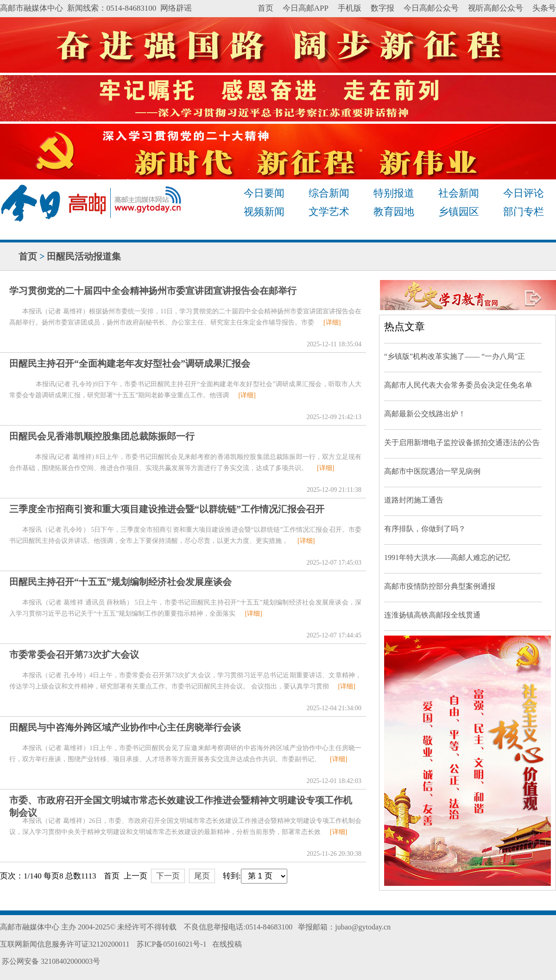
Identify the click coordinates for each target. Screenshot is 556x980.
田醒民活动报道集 (84, 256)
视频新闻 (264, 212)
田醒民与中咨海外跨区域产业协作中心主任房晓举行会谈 (125, 727)
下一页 (168, 876)
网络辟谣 (176, 8)
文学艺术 (329, 212)
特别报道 (394, 193)
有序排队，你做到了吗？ (425, 529)
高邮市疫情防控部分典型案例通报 (440, 586)
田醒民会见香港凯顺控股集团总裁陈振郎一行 (102, 436)
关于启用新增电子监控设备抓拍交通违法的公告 (462, 442)
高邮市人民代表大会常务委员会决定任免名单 (458, 385)
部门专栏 (524, 212)
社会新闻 (459, 193)
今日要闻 (264, 193)
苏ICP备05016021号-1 (171, 944)
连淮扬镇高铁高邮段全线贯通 (432, 615)
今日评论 (524, 193)
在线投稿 (227, 944)
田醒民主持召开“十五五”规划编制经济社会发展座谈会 (120, 582)
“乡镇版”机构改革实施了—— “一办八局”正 (455, 356)
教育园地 (394, 212)
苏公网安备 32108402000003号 (50, 961)
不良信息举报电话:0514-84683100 (238, 927)
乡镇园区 (459, 212)
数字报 (382, 8)
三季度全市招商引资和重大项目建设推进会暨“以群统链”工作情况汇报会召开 (167, 509)
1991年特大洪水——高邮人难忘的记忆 (447, 557)
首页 (265, 8)
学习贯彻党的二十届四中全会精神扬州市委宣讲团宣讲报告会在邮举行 (153, 291)
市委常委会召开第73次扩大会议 (74, 655)
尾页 (202, 876)
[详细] (332, 322)
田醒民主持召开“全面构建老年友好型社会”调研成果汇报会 (130, 363)
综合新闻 (329, 193)
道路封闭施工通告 (414, 500)
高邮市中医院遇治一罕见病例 (432, 471)
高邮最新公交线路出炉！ (425, 414)
